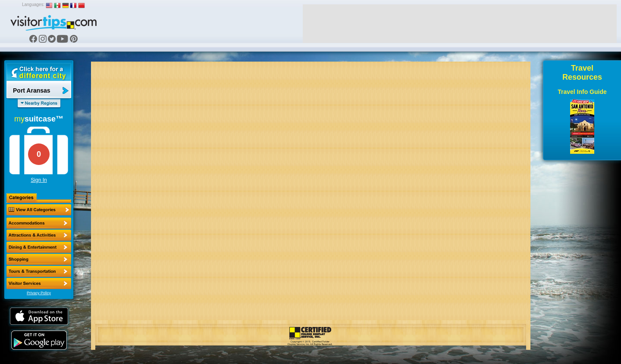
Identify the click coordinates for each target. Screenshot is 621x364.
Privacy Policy (39, 293)
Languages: (33, 5)
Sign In (39, 180)
